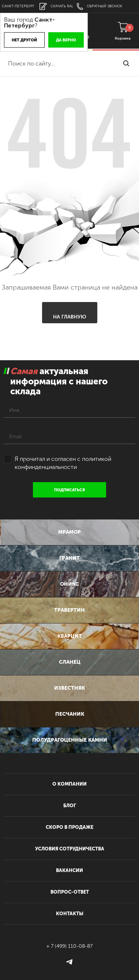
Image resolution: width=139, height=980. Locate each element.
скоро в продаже (69, 827)
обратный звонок (99, 6)
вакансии (69, 870)
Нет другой (24, 40)
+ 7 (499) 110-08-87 (69, 946)
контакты (70, 914)
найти (126, 63)
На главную (70, 317)
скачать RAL (56, 6)
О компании (69, 784)
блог (70, 806)
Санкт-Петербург (18, 6)
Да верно (66, 40)
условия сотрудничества (70, 849)
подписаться (69, 490)
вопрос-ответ (70, 892)
